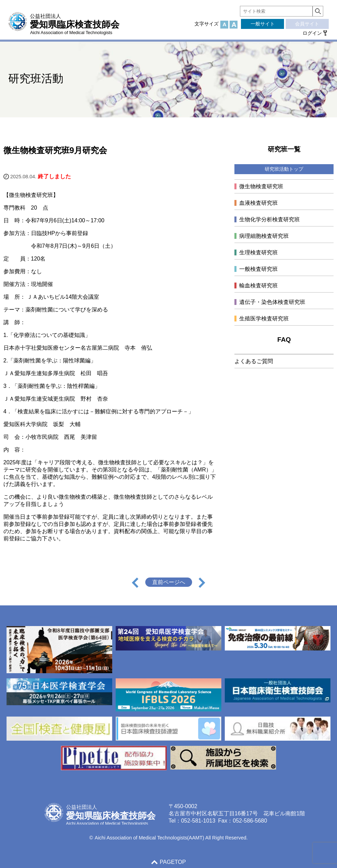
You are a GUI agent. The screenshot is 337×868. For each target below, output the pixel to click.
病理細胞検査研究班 (264, 236)
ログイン (312, 33)
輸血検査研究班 (259, 285)
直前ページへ (169, 582)
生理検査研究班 (259, 252)
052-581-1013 (198, 821)
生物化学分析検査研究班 (270, 219)
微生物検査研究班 (261, 186)
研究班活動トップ (284, 169)
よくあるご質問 (254, 361)
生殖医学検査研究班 (264, 319)
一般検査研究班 (259, 269)
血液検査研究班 (259, 203)
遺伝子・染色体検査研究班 (272, 302)
